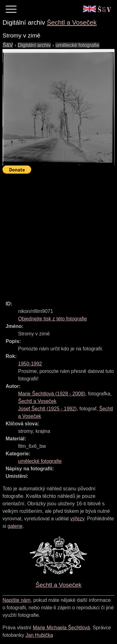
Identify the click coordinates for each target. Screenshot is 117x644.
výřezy (77, 519)
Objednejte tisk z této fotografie (53, 319)
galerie (15, 526)
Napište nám (17, 600)
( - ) (52, 394)
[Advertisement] (58, 234)
